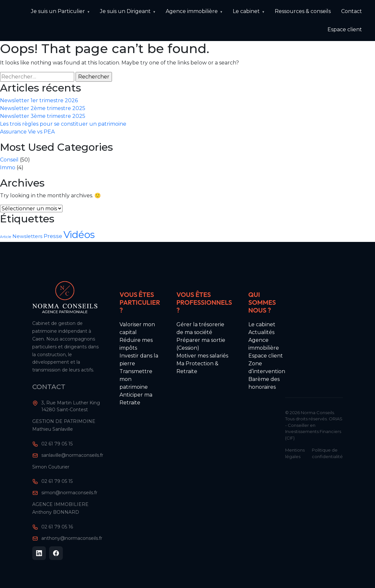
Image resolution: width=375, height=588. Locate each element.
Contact (352, 11)
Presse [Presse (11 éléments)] (53, 236)
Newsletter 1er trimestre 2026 (39, 100)
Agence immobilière (192, 11)
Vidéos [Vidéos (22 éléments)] (79, 235)
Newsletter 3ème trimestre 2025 (43, 116)
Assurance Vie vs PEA (27, 132)
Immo (8, 168)
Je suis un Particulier (58, 11)
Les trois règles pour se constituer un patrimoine (63, 124)
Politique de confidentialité (327, 453)
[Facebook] (56, 553)
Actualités (261, 332)
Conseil (9, 160)
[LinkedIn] (39, 553)
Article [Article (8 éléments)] (6, 237)
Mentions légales (295, 453)
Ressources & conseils (303, 11)
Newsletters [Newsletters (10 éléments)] (27, 236)
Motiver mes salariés (202, 356)
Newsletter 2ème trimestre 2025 (43, 108)
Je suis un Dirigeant (125, 11)
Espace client (345, 29)
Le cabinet (246, 11)
